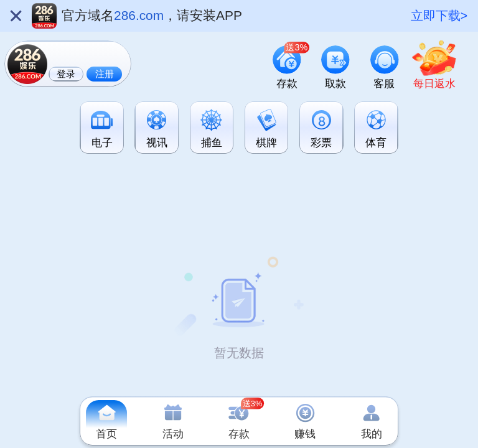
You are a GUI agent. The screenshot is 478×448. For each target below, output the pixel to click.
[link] (434, 68)
